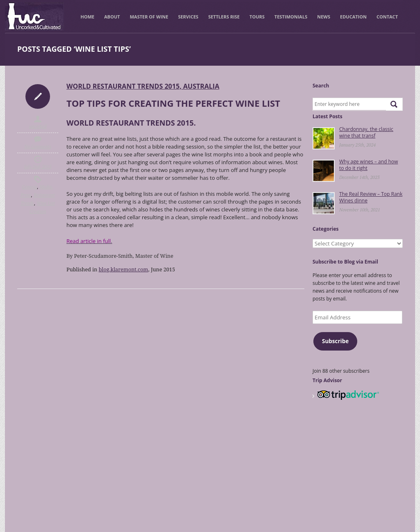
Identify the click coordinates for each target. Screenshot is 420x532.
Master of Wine (149, 17)
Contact (387, 17)
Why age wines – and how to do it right (369, 165)
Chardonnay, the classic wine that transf (366, 132)
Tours (257, 17)
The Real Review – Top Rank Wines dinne (371, 197)
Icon (38, 96)
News (324, 17)
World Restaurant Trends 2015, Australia (143, 86)
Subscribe (335, 341)
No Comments (38, 147)
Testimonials (291, 17)
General (29, 187)
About (112, 17)
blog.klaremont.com (124, 269)
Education (353, 17)
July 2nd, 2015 (38, 167)
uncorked (38, 126)
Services (188, 17)
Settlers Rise (224, 17)
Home (87, 17)
